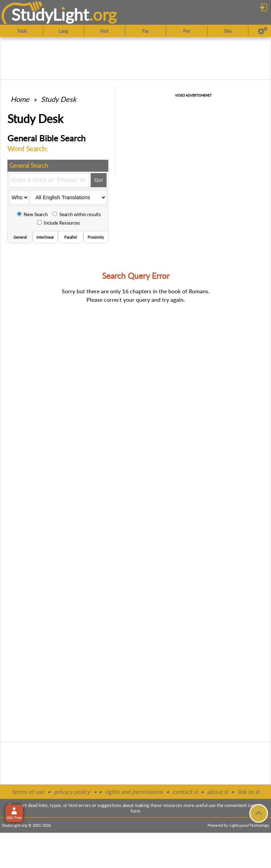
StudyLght (50, 14)
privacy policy (72, 792)
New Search (32, 214)
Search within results (77, 214)
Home (20, 99)
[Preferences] (263, 31)
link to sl (248, 792)
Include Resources (59, 223)
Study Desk (59, 99)
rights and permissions (134, 792)
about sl (217, 792)
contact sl (185, 792)
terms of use (28, 792)
